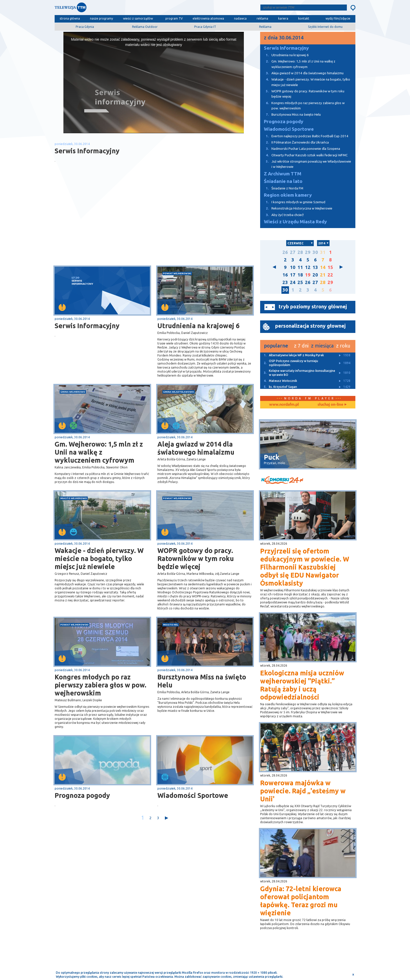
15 (330, 267)
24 (293, 282)
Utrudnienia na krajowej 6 (198, 326)
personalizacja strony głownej (310, 326)
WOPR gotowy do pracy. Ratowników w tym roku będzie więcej (196, 558)
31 (323, 252)
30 (315, 252)
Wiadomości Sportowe (193, 795)
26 (285, 252)
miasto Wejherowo (74, 498)
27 (293, 252)
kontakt (304, 18)
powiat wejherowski (177, 273)
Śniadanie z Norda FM (282, 188)
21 (323, 275)
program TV (174, 18)
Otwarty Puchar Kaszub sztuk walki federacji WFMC (304, 155)
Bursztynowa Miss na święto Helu (202, 681)
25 (300, 282)
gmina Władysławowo (179, 392)
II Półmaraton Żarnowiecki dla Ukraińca (294, 142)
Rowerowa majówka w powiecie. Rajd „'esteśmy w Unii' (303, 791)
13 (315, 267)
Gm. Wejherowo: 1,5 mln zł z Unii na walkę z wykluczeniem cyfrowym (99, 452)
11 (300, 267)
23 (285, 282)
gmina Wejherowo (73, 392)
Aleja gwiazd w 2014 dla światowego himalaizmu (196, 448)
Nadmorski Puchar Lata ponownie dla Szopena (300, 149)
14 (323, 267)
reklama (262, 18)
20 (315, 275)
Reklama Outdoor (145, 27)
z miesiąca (322, 346)
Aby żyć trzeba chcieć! (282, 215)
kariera (283, 18)
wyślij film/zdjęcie (338, 18)
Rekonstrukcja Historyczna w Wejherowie (296, 208)
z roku (343, 346)
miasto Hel (171, 625)
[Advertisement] (104, 226)
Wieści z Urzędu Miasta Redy (295, 222)
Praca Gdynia (85, 27)
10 (293, 267)
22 (330, 275)
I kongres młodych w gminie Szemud (293, 202)
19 (308, 275)
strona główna (70, 18)
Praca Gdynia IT (205, 27)
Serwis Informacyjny (87, 326)
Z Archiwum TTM (283, 174)
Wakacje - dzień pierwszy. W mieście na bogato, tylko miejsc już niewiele (99, 558)
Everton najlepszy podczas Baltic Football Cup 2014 (304, 136)
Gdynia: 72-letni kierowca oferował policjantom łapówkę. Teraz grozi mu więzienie (301, 901)
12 (308, 267)
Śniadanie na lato (283, 181)
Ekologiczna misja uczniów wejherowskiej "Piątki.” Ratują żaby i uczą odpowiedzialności (302, 685)
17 (293, 275)
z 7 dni (301, 346)
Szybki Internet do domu (325, 27)
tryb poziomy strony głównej (313, 306)
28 (300, 252)
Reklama (265, 27)
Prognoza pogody (82, 795)
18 (300, 275)
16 (285, 275)
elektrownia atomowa (208, 18)
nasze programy (101, 18)
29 (308, 252)
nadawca (240, 18)
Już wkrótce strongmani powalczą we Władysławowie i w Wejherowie (306, 164)
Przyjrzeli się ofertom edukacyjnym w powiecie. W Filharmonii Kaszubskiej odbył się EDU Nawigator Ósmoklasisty (305, 567)
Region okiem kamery (288, 195)
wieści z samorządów (138, 18)
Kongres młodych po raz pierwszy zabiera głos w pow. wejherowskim (100, 685)
